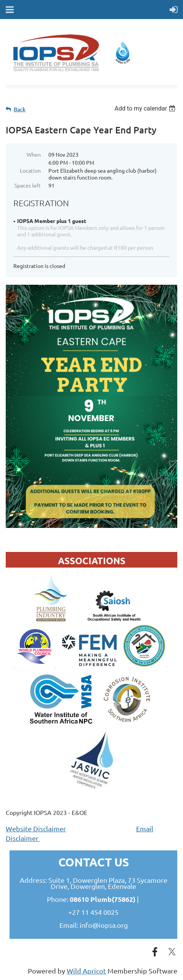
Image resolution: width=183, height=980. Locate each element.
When (34, 154)
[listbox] (146, 108)
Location (30, 170)
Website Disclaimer (36, 828)
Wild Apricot (86, 971)
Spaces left (28, 185)
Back (20, 109)
